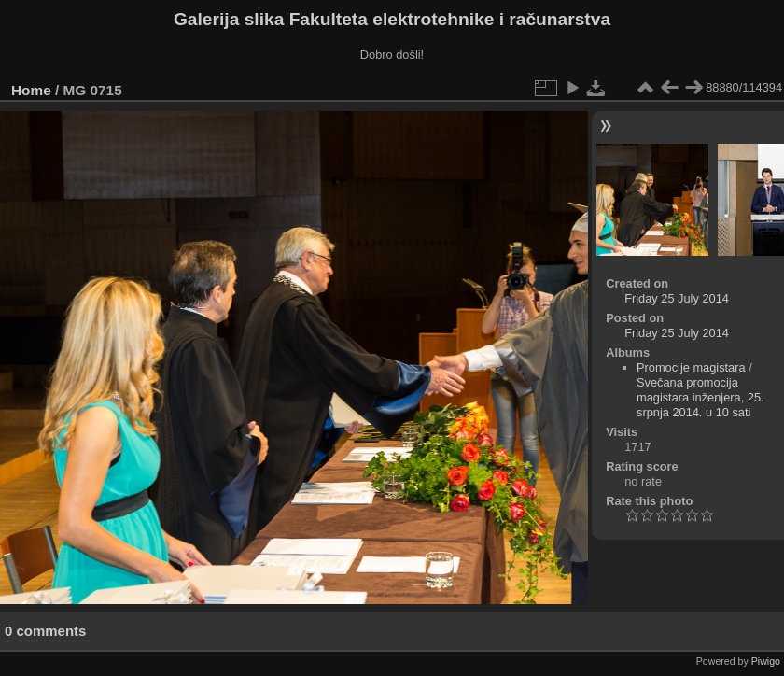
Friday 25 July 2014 (677, 298)
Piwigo (766, 661)
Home (31, 90)
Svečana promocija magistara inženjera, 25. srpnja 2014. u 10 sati (700, 397)
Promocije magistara (691, 367)
